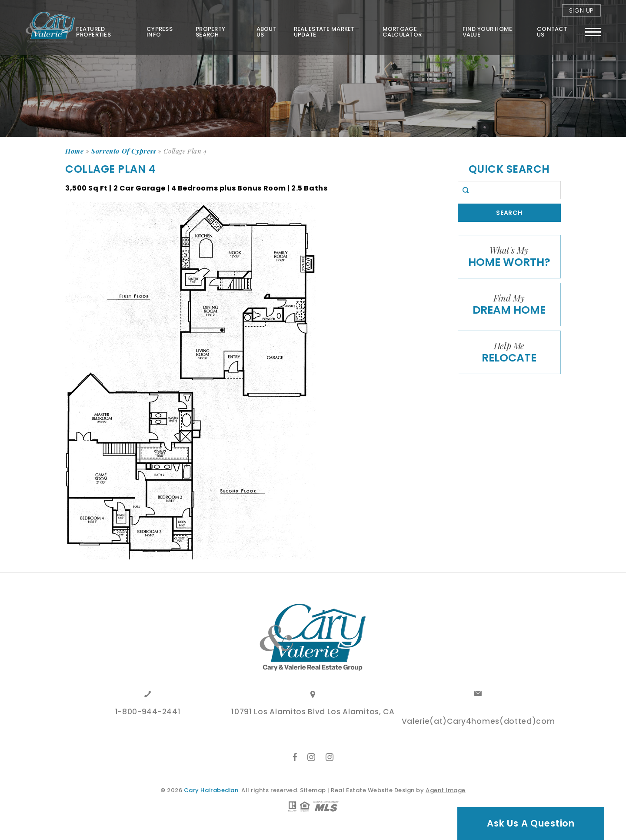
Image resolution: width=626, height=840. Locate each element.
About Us (266, 32)
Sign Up (581, 10)
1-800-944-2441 (148, 713)
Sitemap (313, 790)
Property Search (210, 32)
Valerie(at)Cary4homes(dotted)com (478, 722)
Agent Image (446, 790)
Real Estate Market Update (324, 32)
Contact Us (552, 32)
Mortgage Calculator (402, 32)
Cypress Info (160, 32)
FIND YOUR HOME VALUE (488, 32)
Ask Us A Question (531, 823)
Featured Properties (93, 32)
